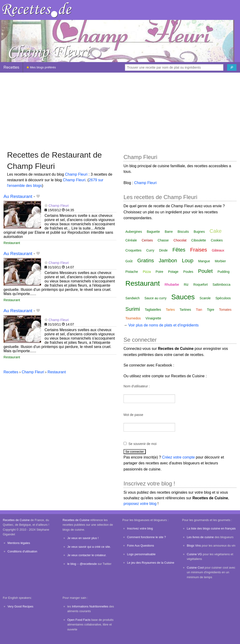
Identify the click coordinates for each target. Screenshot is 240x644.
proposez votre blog (140, 504)
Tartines (185, 310)
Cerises (147, 240)
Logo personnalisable (141, 554)
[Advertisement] (120, 109)
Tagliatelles (153, 310)
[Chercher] (232, 67)
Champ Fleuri (76, 174)
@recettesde (88, 564)
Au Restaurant (18, 196)
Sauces (183, 297)
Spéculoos (223, 298)
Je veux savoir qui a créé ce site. (89, 547)
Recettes (11, 67)
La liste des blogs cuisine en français (211, 528)
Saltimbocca (221, 285)
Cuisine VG (194, 554)
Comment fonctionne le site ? (146, 537)
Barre (169, 232)
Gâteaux (218, 250)
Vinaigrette (153, 318)
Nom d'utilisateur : (137, 386)
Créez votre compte (179, 457)
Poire (159, 272)
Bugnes (199, 232)
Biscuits (183, 232)
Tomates (225, 310)
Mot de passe (133, 415)
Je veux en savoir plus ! (83, 538)
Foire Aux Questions (141, 546)
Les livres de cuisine (200, 537)
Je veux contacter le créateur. (87, 555)
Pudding (223, 272)
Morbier (220, 261)
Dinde (163, 250)
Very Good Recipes (20, 606)
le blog (72, 564)
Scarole (205, 298)
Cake (216, 231)
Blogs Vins (194, 546)
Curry (150, 250)
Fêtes (179, 250)
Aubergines (134, 232)
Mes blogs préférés (41, 67)
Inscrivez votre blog (140, 528)
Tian (199, 310)
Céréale (131, 240)
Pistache (132, 272)
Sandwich (133, 298)
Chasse (163, 240)
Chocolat (180, 240)
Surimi (133, 309)
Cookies (217, 240)
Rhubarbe (172, 285)
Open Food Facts (79, 620)
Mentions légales (19, 543)
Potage (173, 272)
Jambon (168, 261)
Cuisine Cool (195, 568)
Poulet (205, 271)
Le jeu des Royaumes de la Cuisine (151, 563)
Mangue (204, 261)
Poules (188, 272)
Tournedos (133, 318)
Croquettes (133, 250)
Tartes (170, 310)
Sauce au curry (155, 298)
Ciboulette (199, 240)
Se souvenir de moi (142, 444)
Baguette (153, 232)
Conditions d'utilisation (22, 551)
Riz (186, 285)
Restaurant (12, 243)
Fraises (199, 250)
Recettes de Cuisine (16, 520)
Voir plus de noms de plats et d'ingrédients (163, 325)
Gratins (146, 261)
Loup (188, 261)
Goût (129, 261)
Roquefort (201, 285)
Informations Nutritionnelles (90, 606)
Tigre (211, 310)
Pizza (147, 272)
